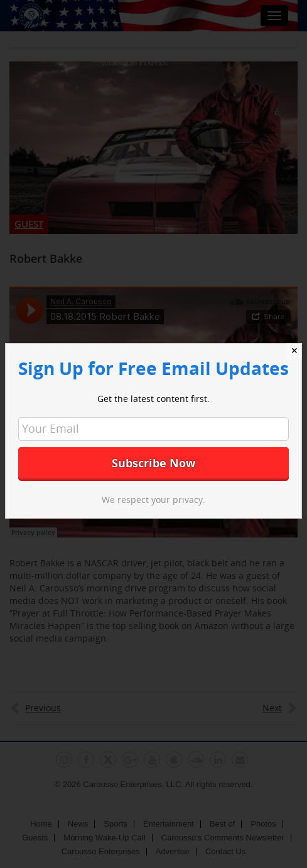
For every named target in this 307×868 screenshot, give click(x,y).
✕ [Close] (294, 351)
